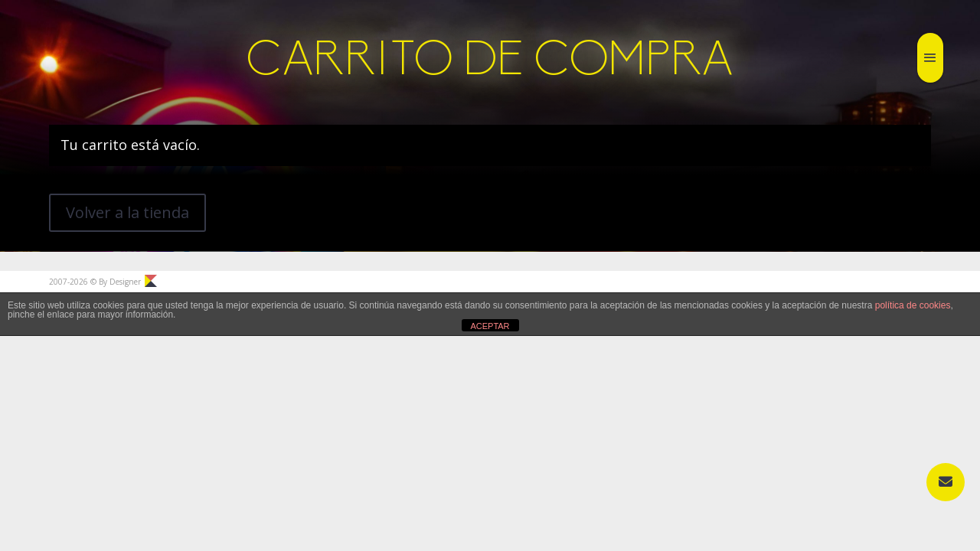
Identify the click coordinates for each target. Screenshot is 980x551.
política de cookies (913, 305)
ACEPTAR (490, 326)
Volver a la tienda (127, 212)
